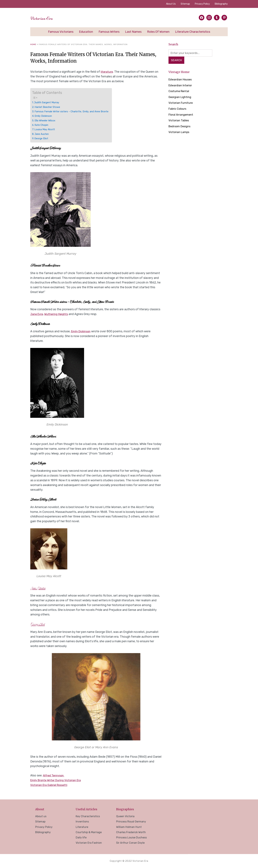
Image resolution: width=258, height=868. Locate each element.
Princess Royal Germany (131, 822)
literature (107, 72)
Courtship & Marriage (89, 832)
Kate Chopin (42, 125)
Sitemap (185, 4)
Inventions (82, 822)
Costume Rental (180, 92)
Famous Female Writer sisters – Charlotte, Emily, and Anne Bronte (76, 111)
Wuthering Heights (58, 314)
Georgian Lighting (181, 98)
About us (171, 4)
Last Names (133, 32)
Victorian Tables (179, 121)
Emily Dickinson (45, 116)
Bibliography (221, 4)
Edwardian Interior (181, 86)
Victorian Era (47, 18)
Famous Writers (109, 32)
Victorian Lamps (180, 133)
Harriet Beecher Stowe (49, 107)
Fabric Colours (178, 109)
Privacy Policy (202, 4)
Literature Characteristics (193, 32)
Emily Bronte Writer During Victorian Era (57, 780)
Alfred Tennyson (54, 775)
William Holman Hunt (129, 827)
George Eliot (42, 138)
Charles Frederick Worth (131, 832)
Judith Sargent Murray (49, 102)
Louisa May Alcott (46, 129)
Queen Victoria (125, 816)
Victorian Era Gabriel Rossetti (50, 785)
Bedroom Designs (181, 127)
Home (33, 44)
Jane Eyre (37, 314)
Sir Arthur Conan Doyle (130, 843)
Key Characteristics (88, 816)
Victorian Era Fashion (89, 843)
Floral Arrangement (182, 115)
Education (86, 32)
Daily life (81, 837)
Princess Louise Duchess (131, 837)
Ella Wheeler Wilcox (46, 120)
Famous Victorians (61, 32)
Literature (82, 827)
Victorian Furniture (181, 103)
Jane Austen (43, 134)
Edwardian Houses (181, 80)
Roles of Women (158, 32)
